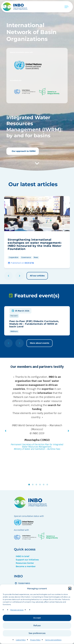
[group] (37, 232)
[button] (70, 598)
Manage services (17, 619)
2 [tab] (33, 484)
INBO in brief (22, 556)
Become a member (26, 566)
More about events (40, 343)
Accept (37, 627)
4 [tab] (41, 484)
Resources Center (25, 563)
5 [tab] (44, 484)
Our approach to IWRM (23, 151)
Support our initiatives (27, 560)
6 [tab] (48, 484)
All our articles (37, 276)
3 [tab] (37, 484)
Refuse (37, 635)
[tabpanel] (37, 413)
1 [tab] (30, 484)
